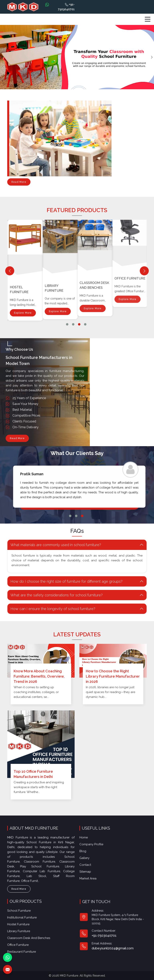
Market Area (91, 876)
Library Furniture (88, 226)
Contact (89, 864)
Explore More (22, 286)
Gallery (88, 858)
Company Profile (94, 845)
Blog (86, 852)
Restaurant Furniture (25, 947)
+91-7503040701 (66, 7)
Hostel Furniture (53, 247)
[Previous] (10, 271)
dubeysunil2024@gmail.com (113, 939)
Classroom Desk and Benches (31, 936)
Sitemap (89, 870)
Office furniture (22, 942)
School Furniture (23, 914)
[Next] (144, 271)
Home (87, 839)
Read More (19, 183)
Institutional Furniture (22, 262)
